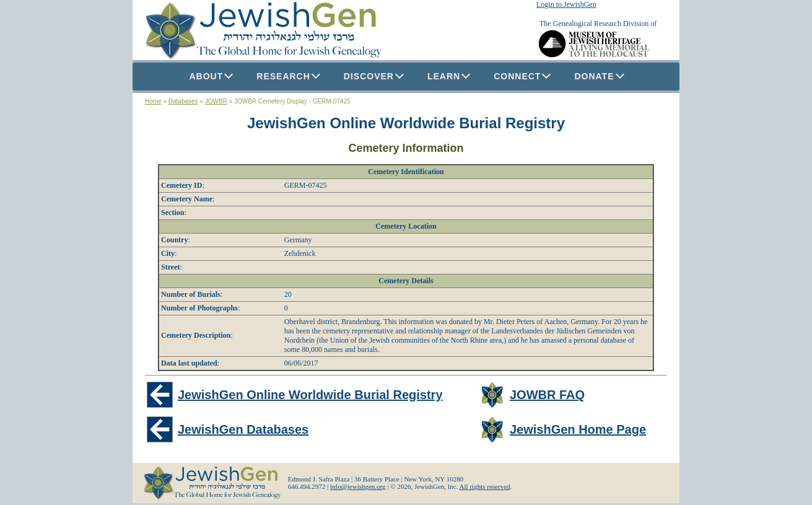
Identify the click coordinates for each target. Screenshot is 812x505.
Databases (183, 101)
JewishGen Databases (243, 429)
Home (153, 101)
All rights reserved (485, 486)
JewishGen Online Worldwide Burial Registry (406, 123)
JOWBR (216, 101)
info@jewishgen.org (358, 486)
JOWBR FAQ (547, 395)
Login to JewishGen (566, 4)
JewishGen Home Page (578, 429)
